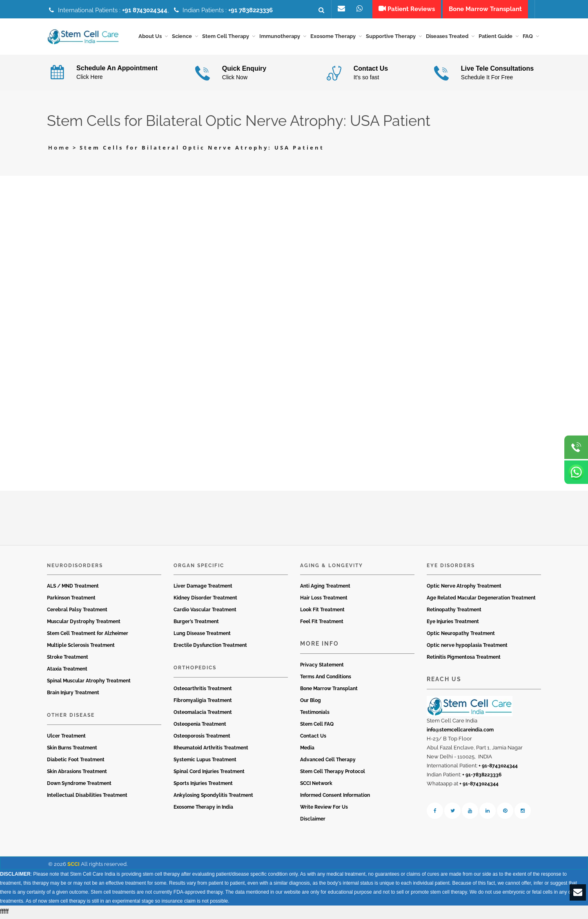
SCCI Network (316, 785)
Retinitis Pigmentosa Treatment (464, 659)
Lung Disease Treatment (202, 635)
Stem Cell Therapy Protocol (333, 773)
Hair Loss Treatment (324, 599)
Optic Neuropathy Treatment (461, 635)
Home (59, 149)
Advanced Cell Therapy (328, 761)
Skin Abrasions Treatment (77, 773)
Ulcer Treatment (66, 737)
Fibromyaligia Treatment (203, 702)
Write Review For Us (324, 808)
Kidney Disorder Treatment (205, 599)
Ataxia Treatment (67, 671)
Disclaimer (313, 820)
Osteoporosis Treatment (202, 737)
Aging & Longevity (332, 567)
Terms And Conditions (326, 678)
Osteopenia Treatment (200, 725)
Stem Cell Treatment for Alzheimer (88, 635)
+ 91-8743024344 (498, 767)
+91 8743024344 (145, 10)
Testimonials (315, 713)
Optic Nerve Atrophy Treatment (464, 588)
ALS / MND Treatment (73, 588)
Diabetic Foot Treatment (76, 761)
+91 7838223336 (251, 10)
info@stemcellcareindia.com (460, 731)
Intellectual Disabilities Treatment (87, 796)
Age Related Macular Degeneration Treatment (481, 599)
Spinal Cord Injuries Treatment (209, 773)
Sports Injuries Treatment (203, 785)
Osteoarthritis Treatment (203, 690)
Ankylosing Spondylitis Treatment (213, 796)
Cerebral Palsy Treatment (77, 611)
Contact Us (313, 737)
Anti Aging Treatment (325, 588)
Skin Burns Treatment (72, 749)
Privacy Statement (322, 666)
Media (307, 749)
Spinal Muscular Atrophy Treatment (89, 682)
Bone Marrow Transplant (329, 690)
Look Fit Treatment (322, 611)
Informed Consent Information (335, 796)
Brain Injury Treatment (73, 694)
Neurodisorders (75, 567)
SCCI (73, 865)
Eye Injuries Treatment (453, 623)
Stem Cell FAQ (317, 725)
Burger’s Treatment (196, 623)
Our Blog (311, 702)
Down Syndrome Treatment (79, 785)
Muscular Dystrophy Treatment (84, 623)
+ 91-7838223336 (482, 776)
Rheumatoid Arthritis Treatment (211, 749)
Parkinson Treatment (71, 599)
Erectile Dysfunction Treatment (210, 647)
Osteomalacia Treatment (203, 713)
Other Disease (71, 717)
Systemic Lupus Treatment (205, 761)
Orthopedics (195, 669)
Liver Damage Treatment (203, 588)
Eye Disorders (451, 567)
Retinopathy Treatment (454, 611)
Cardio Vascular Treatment (205, 611)
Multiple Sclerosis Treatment (81, 647)
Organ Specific (199, 567)
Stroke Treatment (68, 659)
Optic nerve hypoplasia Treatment (467, 647)
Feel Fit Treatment (322, 623)
